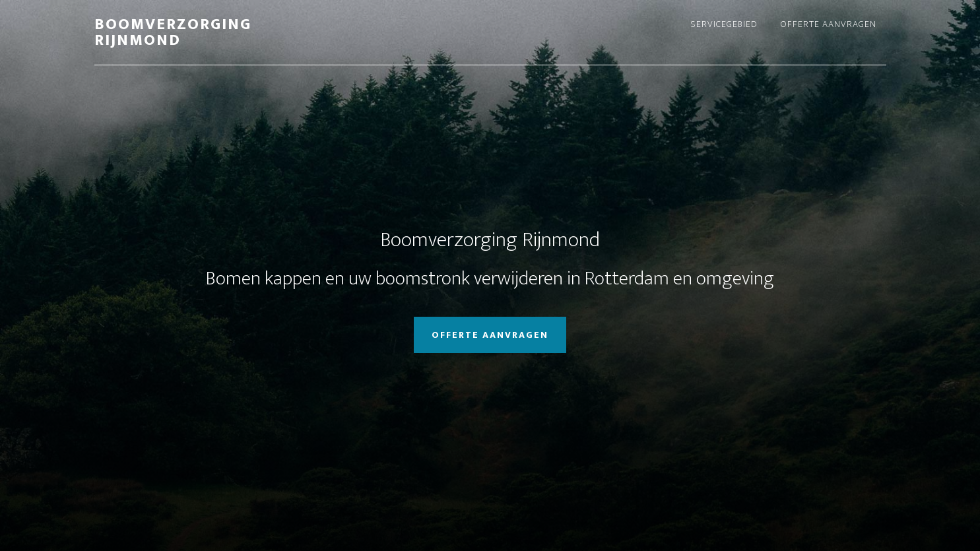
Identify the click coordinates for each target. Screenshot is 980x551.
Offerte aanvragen (490, 335)
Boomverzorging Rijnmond (173, 32)
